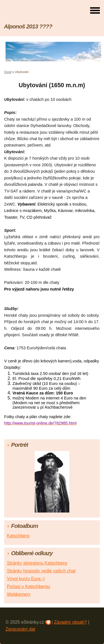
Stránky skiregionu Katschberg (37, 563)
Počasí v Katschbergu (29, 586)
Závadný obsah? (70, 622)
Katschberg (18, 536)
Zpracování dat (20, 629)
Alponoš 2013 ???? (28, 26)
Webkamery (19, 594)
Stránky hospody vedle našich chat (41, 571)
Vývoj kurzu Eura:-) (26, 579)
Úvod (8, 72)
